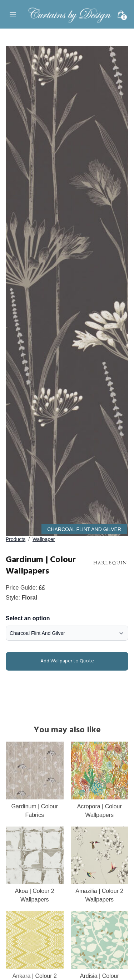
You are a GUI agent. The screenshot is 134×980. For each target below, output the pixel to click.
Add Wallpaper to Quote (51, 661)
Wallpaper (44, 539)
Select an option (28, 618)
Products (16, 539)
